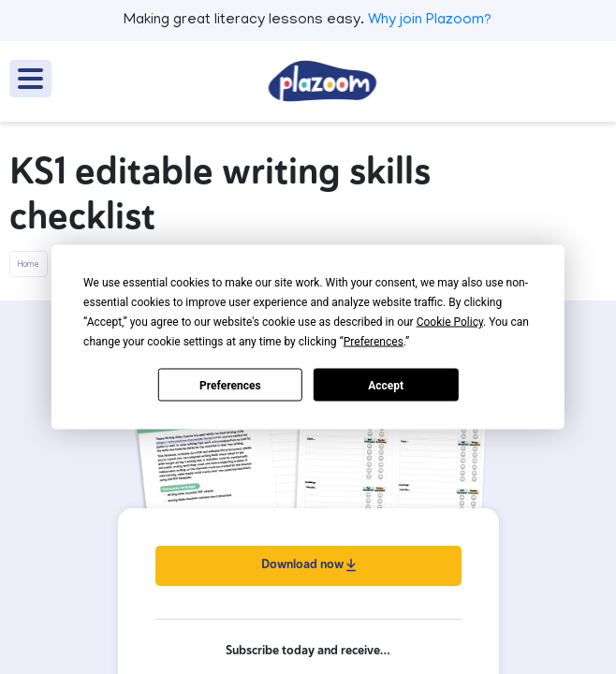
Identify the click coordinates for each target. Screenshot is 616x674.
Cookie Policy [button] (450, 322)
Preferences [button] (374, 342)
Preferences (230, 385)
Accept (386, 385)
